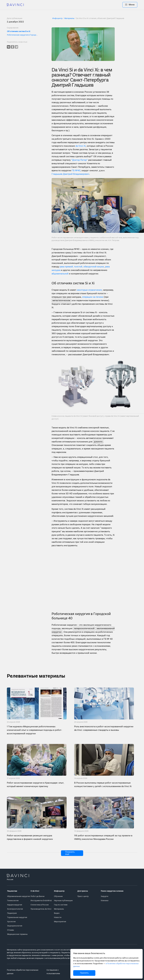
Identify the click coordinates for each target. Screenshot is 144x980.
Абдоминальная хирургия (19, 896)
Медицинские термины (17, 934)
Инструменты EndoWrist (41, 901)
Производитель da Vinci (41, 909)
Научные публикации (63, 901)
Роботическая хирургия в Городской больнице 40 (22, 35)
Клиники (105, 901)
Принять (84, 973)
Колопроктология (15, 909)
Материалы (59, 909)
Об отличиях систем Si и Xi (19, 32)
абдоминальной (60, 274)
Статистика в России (40, 905)
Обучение (58, 896)
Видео (57, 913)
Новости (58, 917)
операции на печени (93, 297)
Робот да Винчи (38, 896)
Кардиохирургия (15, 905)
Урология (11, 922)
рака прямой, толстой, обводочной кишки (82, 267)
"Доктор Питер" (79, 160)
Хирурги (105, 896)
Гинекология (13, 901)
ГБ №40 (76, 171)
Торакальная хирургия (17, 917)
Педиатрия (12, 913)
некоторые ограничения (89, 290)
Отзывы (11, 930)
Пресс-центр (83, 896)
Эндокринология (15, 926)
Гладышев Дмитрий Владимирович (70, 174)
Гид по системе (61, 905)
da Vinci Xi (81, 146)
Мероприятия (60, 922)
